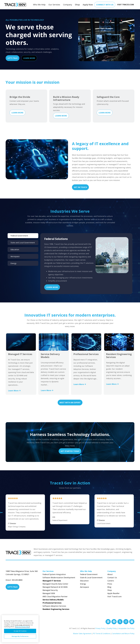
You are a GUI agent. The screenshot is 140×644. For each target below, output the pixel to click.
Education (84, 581)
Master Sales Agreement (82, 634)
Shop (77, 5)
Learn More (29, 58)
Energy (83, 584)
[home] (15, 5)
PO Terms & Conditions (102, 634)
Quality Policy (112, 628)
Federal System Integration (54, 574)
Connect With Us (105, 5)
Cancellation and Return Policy (123, 634)
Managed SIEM (49, 593)
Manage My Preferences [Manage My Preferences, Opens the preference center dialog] (20, 636)
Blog (109, 587)
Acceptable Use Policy (126, 628)
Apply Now (88, 5)
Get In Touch (80, 187)
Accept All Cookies (20, 631)
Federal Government (89, 574)
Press (110, 584)
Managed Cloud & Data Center (55, 584)
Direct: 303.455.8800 (14, 580)
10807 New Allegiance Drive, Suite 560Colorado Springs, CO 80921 (22, 573)
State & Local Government (91, 578)
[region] (20, 629)
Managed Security (50, 590)
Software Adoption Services (54, 606)
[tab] (23, 236)
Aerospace (85, 587)
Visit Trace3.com (114, 596)
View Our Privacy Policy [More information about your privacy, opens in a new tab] (22, 627)
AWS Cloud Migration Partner (55, 596)
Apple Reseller (113, 593)
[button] (39, 5)
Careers (111, 581)
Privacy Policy (100, 628)
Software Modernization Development (59, 578)
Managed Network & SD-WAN (55, 587)
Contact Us (112, 578)
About (110, 574)
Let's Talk (12, 58)
